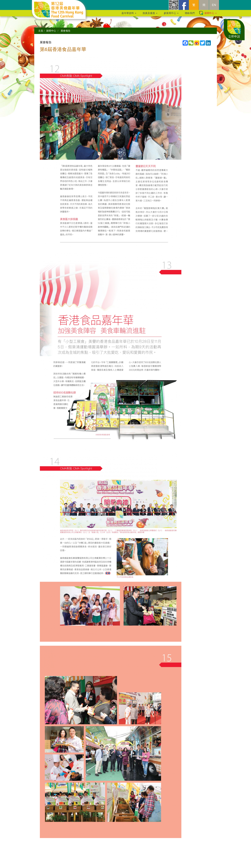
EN (214, 7)
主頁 (41, 31)
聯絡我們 (190, 15)
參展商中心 (171, 15)
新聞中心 (211, 15)
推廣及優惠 (150, 15)
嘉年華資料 (129, 15)
